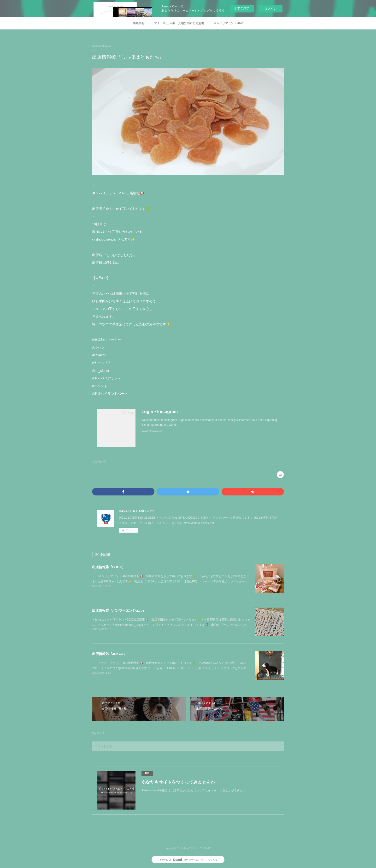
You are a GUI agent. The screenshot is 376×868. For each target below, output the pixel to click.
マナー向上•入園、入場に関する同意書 (179, 23)
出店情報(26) (99, 462)
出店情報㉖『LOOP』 (109, 567)
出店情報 (139, 23)
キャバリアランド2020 (228, 23)
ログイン (270, 9)
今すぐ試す (242, 8)
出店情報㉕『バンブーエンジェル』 (119, 610)
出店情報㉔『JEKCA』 (109, 654)
